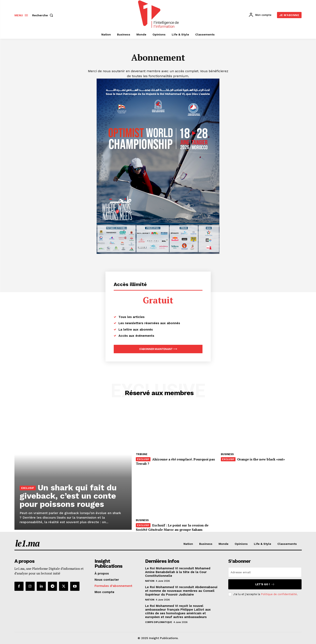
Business (227, 454)
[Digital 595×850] (158, 253)
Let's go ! (265, 584)
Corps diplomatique (159, 622)
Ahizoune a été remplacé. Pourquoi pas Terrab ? (175, 462)
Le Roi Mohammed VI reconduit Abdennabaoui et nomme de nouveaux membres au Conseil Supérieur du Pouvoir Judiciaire (181, 591)
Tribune (142, 454)
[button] (44, 15)
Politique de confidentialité (279, 594)
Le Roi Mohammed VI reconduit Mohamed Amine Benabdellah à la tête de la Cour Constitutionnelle (178, 572)
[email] (265, 572)
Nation (150, 581)
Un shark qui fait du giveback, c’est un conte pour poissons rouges (68, 496)
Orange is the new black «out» (261, 459)
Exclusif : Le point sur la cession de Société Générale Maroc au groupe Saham (172, 528)
